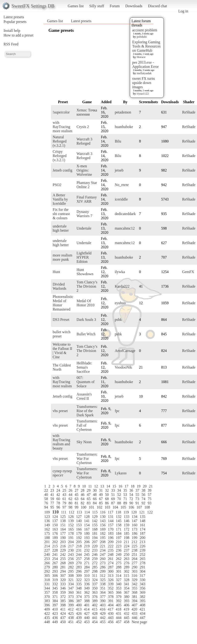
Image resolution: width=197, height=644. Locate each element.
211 (126, 542)
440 (87, 618)
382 (142, 597)
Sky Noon (84, 442)
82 (83, 503)
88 (119, 503)
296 (79, 571)
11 (90, 486)
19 (139, 486)
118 (118, 512)
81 (77, 503)
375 (87, 597)
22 (46, 490)
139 (71, 521)
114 (87, 512)
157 (111, 525)
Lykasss (121, 473)
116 (103, 512)
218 (79, 546)
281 (63, 567)
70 (119, 499)
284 (87, 567)
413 (79, 609)
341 (127, 584)
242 (63, 554)
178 (71, 533)
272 (95, 563)
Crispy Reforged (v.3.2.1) (60, 156)
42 (58, 495)
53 (125, 495)
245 (87, 554)
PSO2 (57, 185)
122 (150, 512)
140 (79, 521)
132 (119, 517)
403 (103, 605)
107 (139, 507)
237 (127, 550)
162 (47, 529)
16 (120, 486)
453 (87, 622)
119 (126, 512)
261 (111, 559)
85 (101, 503)
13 (102, 486)
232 (87, 550)
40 (46, 495)
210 (119, 542)
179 (79, 533)
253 (47, 559)
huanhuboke (124, 127)
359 (63, 592)
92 (143, 503)
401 (87, 605)
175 (47, 533)
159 (127, 525)
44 (70, 495)
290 (135, 567)
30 (95, 490)
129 (95, 517)
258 (87, 559)
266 (47, 563)
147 (135, 521)
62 (70, 499)
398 (63, 605)
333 (63, 584)
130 (103, 517)
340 (119, 584)
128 (87, 517)
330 (142, 580)
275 (119, 563)
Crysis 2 (83, 127)
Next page (139, 622)
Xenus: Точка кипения (87, 112)
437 (63, 618)
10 (84, 486)
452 (79, 622)
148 (142, 521)
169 (103, 529)
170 (111, 529)
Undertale (84, 228)
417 (110, 609)
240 (47, 554)
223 (119, 546)
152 (71, 525)
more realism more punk (62, 257)
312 (102, 576)
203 (63, 542)
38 (143, 490)
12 (96, 486)
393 (127, 601)
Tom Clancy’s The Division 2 (87, 286)
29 (89, 490)
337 (95, 584)
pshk (118, 320)
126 (71, 517)
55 (137, 495)
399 (71, 605)
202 (55, 542)
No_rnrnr (122, 185)
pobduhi (142, 37)
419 (126, 609)
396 (47, 605)
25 (64, 490)
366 (119, 592)
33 (113, 490)
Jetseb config (62, 170)
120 (134, 512)
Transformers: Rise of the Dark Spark (87, 411)
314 (118, 576)
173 (135, 529)
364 (103, 592)
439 (79, 618)
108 (147, 507)
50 (107, 495)
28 (83, 490)
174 (142, 529)
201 (47, 542)
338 (103, 584)
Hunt (56, 272)
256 (71, 559)
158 (119, 525)
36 (131, 490)
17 (126, 486)
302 (127, 571)
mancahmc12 (125, 228)
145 (119, 521)
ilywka (120, 272)
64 (83, 499)
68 (107, 499)
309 (79, 576)
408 (142, 605)
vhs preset (60, 411)
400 (79, 605)
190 (63, 538)
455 (103, 622)
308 (71, 576)
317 (142, 576)
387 (79, 601)
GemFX (188, 272)
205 (79, 542)
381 (135, 597)
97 (64, 507)
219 (87, 546)
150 (55, 525)
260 (103, 559)
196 (111, 538)
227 (47, 550)
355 (135, 588)
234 (103, 550)
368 (135, 592)
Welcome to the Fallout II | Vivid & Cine (62, 351)
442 (103, 618)
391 (111, 601)
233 (95, 550)
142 (95, 521)
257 (79, 559)
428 (95, 613)
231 (79, 550)
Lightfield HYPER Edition (84, 257)
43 (64, 495)
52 (119, 495)
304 (142, 571)
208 (103, 542)
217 (71, 546)
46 (83, 495)
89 (125, 503)
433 (135, 613)
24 (58, 490)
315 (126, 576)
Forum (115, 6)
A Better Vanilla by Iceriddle (60, 199)
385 (63, 601)
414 (87, 609)
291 (142, 567)
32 (107, 490)
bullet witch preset (62, 334)
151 (63, 525)
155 (95, 525)
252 (142, 554)
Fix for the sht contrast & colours (61, 214)
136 (47, 521)
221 (103, 546)
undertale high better (61, 228)
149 (47, 525)
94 (46, 507)
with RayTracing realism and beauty (61, 442)
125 (63, 517)
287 (111, 567)
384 (55, 601)
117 (111, 512)
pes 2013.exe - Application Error (145, 64)
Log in (183, 11)
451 (71, 622)
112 (71, 512)
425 (71, 613)
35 (125, 490)
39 (150, 490)
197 (119, 538)
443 (111, 618)
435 (47, 618)
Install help (12, 31)
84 (95, 503)
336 (87, 584)
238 (135, 550)
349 (87, 588)
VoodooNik (123, 367)
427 (87, 613)
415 (95, 609)
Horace (141, 57)
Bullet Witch (86, 334)
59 (52, 499)
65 (89, 499)
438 (71, 618)
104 (115, 507)
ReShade (189, 112)
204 (71, 542)
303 (135, 571)
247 (103, 554)
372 (63, 597)
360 (71, 592)
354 (127, 588)
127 (79, 517)
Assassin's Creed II (84, 396)
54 (131, 495)
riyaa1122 (143, 93)
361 (79, 592)
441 (95, 618)
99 (77, 507)
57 (150, 495)
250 (127, 554)
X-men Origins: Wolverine (84, 170)
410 (55, 609)
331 (47, 584)
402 (95, 605)
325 (103, 580)
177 (63, 533)
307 (63, 576)
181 (95, 533)
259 (95, 559)
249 (119, 554)
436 (55, 618)
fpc (117, 411)
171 (119, 529)
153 (79, 525)
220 (95, 546)
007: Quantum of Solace (86, 382)
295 (71, 571)
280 (55, 567)
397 (55, 605)
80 (70, 503)
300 (111, 571)
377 (103, 597)
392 (119, 601)
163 (55, 529)
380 (127, 597)
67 (101, 499)
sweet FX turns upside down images (144, 83)
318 (47, 580)
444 (119, 618)
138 (63, 521)
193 (87, 538)
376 (95, 597)
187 (142, 533)
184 (119, 533)
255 (63, 559)
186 (135, 533)
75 (150, 499)
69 (113, 499)
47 (89, 495)
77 (52, 503)
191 (71, 538)
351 (103, 588)
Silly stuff (97, 6)
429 (103, 613)
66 (95, 499)
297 (87, 571)
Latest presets (14, 17)
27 (77, 490)
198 (127, 538)
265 (142, 559)
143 (103, 521)
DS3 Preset (61, 320)
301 (119, 571)
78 (58, 503)
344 (47, 588)
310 (87, 576)
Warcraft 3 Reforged (84, 141)
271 (87, 563)
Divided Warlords (59, 286)
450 (63, 622)
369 (142, 592)
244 (79, 554)
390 (103, 601)
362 (87, 592)
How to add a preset (18, 35)
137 (55, 521)
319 (55, 580)
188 (47, 538)
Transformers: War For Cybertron (87, 459)
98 (70, 507)
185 (127, 533)
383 (47, 601)
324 (95, 580)
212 (134, 542)
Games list (76, 6)
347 (71, 588)
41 (52, 495)
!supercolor (61, 112)
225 (135, 546)
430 (111, 613)
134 (135, 517)
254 (55, 559)
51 (113, 495)
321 (71, 580)
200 (142, 538)
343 (142, 584)
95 (52, 507)
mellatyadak (144, 73)
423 (55, 613)
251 (135, 554)
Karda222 (122, 286)
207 (95, 542)
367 (127, 592)
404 (111, 605)
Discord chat (157, 6)
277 (135, 563)
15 (114, 486)
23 (52, 490)
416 (102, 609)
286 (103, 567)
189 (55, 538)
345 (55, 588)
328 (127, 580)
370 (47, 597)
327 (119, 580)
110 (55, 512)
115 (95, 512)
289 (127, 567)
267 (55, 563)
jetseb (119, 170)
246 (95, 554)
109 (47, 512)
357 (47, 592)
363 (95, 592)
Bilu (118, 141)
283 (79, 567)
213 (142, 542)
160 (135, 525)
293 (55, 571)
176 (55, 533)
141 (87, 521)
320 (63, 580)
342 (135, 584)
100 (84, 507)
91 (137, 503)
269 (71, 563)
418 (118, 609)
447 (142, 618)
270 (79, 563)
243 (71, 554)
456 (111, 622)
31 (101, 490)
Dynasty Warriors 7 (84, 214)
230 (71, 550)
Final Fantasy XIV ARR (87, 199)
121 (142, 512)
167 (87, 529)
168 (95, 529)
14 (108, 486)
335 (79, 584)
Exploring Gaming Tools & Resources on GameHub (146, 46)
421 (142, 609)
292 (47, 571)
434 (142, 613)
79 (64, 503)
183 (111, 533)
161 (142, 525)
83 (89, 503)
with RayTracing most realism (62, 382)
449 (55, 622)
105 (123, 507)
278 (142, 563)
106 (131, 507)
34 (119, 490)
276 (127, 563)
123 (47, 517)
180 (87, 533)
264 (135, 559)
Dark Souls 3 (86, 320)
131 (111, 517)
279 (47, 567)
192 (79, 538)
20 (145, 486)
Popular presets (15, 22)
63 (77, 499)
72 (131, 499)
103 (107, 507)
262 (119, 559)
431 (119, 613)
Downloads (134, 6)
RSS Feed (11, 44)
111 (64, 512)
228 (55, 550)
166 (79, 529)
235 (111, 550)
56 (143, 495)
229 (63, 550)
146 (127, 521)
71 (125, 499)
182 (103, 533)
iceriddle (121, 199)
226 (142, 546)
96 (58, 507)
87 (113, 503)
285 (95, 567)
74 (143, 499)
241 (55, 554)
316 (134, 576)
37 (137, 490)
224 (127, 546)
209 (111, 542)
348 (79, 588)
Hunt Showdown (85, 272)
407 (135, 605)
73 (137, 499)
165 (71, 529)
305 (47, 576)
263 (127, 559)
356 (142, 588)
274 (111, 563)
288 (119, 567)
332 (55, 584)
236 (119, 550)
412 (71, 609)
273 (103, 563)
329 (135, 580)
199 (135, 538)
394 (135, 601)
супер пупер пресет (62, 473)
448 (47, 622)
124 (55, 517)
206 (87, 542)
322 (79, 580)
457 (119, 622)
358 (55, 592)
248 (111, 554)
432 (127, 613)
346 (63, 588)
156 (103, 525)
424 (63, 613)
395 (142, 601)
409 (47, 609)
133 (127, 517)
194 (95, 538)
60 (58, 499)
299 (103, 571)
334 (71, 584)
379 (119, 597)
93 (150, 503)
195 (103, 538)
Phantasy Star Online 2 (87, 185)
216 (63, 546)
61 (64, 499)
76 (46, 503)
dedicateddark (125, 214)
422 (47, 613)
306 (55, 576)
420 (134, 609)
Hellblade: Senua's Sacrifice (84, 367)
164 (63, 529)
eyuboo (120, 303)
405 (119, 605)
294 (63, 571)
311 (95, 576)
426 (79, 613)
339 (111, 584)
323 (87, 580)
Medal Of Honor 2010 (86, 303)
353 (119, 588)
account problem (145, 30)
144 (111, 521)
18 (132, 486)
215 (55, 546)
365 (111, 592)
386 (71, 601)
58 (46, 499)
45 (77, 495)
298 (95, 571)
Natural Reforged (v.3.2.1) (60, 141)
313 (110, 576)
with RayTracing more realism (62, 127)
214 (47, 546)
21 (151, 486)
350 (95, 588)
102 (99, 507)
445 (127, 618)
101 (91, 507)
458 (127, 622)
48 (95, 495)
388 (87, 601)
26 (70, 490)
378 (111, 597)
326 (111, 580)
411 (63, 609)
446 (135, 618)
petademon (123, 112)
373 (71, 597)
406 (127, 605)
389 (95, 601)
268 (63, 563)
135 (142, 517)
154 (87, 525)
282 (71, 567)
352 (111, 588)
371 (55, 597)
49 (101, 495)
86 (107, 503)
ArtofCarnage (125, 351)
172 (127, 529)
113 (79, 512)
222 (111, 546)
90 (131, 503)
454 (95, 622)
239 (142, 550)
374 (79, 597)
